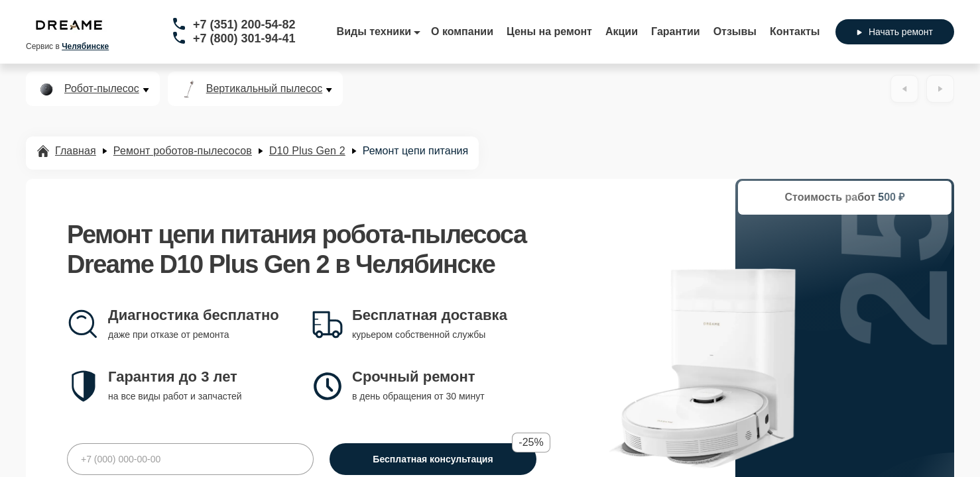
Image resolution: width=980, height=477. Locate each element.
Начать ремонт (895, 32)
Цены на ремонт (549, 31)
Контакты (795, 31)
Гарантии (676, 31)
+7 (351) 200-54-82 (244, 25)
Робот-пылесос (102, 89)
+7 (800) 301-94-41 (244, 38)
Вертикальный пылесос (265, 89)
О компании (462, 31)
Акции (622, 31)
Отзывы (735, 31)
